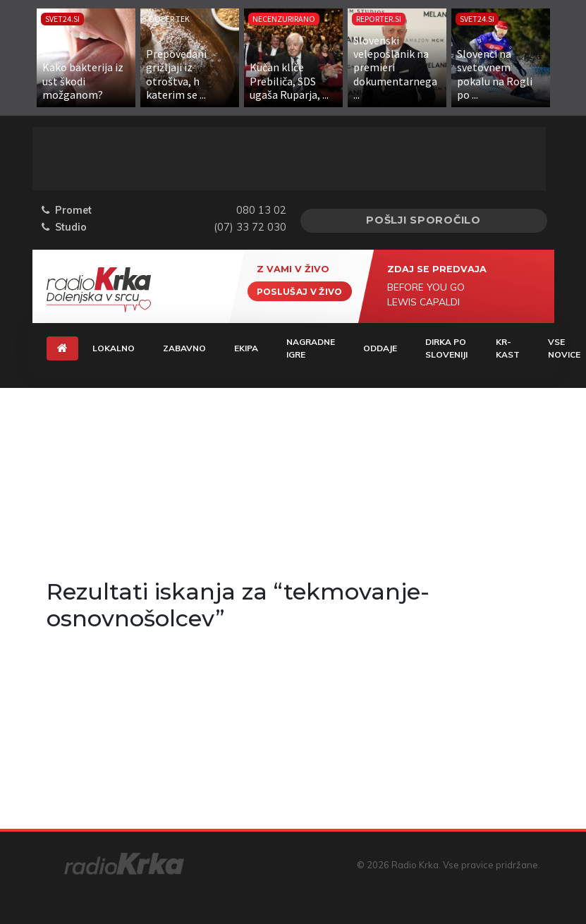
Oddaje (380, 348)
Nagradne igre (311, 348)
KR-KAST (508, 348)
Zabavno (184, 348)
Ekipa (246, 348)
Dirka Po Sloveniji (446, 348)
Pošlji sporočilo (423, 220)
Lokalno (114, 348)
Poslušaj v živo (300, 291)
